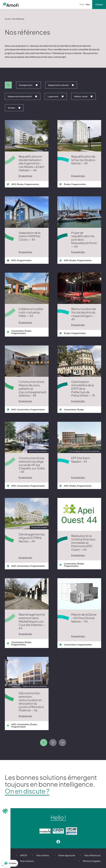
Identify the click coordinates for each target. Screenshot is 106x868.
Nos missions (27, 861)
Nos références (92, 855)
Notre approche (67, 855)
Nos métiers (43, 855)
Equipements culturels (61, 85)
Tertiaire (14, 108)
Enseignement (28, 85)
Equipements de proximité (22, 96)
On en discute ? (27, 791)
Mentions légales (92, 861)
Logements (56, 96)
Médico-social (83, 96)
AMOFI (24, 855)
